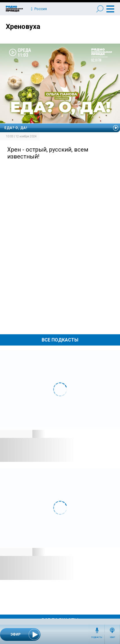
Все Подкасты (60, 340)
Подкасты (97, 637)
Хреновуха (23, 27)
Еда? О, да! (16, 128)
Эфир (112, 637)
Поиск (100, 9)
